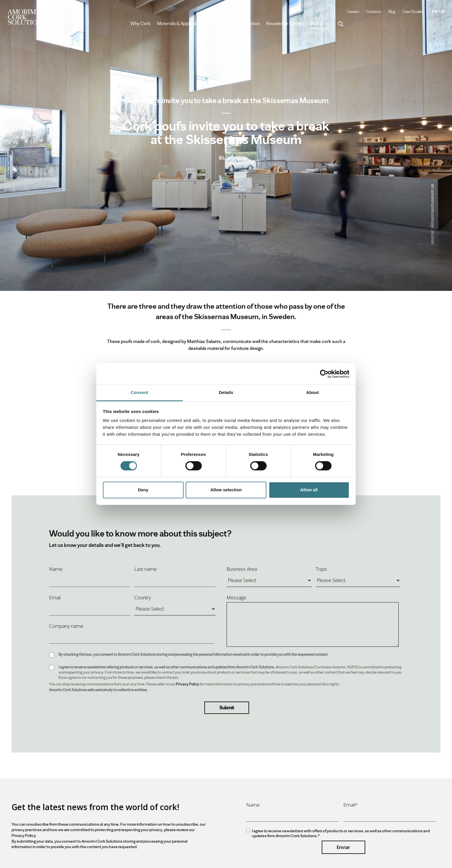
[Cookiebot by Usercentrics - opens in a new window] (324, 374)
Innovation (250, 24)
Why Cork (140, 24)
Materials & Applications (181, 24)
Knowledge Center (285, 24)
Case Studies (413, 12)
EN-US (438, 12)
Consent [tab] (140, 392)
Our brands (222, 24)
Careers (353, 12)
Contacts (374, 12)
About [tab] (312, 392)
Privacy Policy (188, 684)
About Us (319, 24)
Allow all (309, 490)
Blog (392, 12)
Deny (143, 490)
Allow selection (226, 490)
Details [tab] (226, 392)
